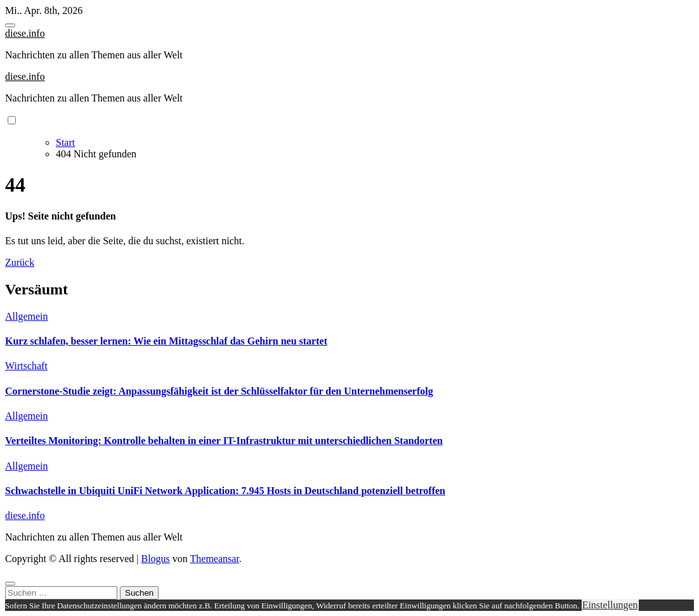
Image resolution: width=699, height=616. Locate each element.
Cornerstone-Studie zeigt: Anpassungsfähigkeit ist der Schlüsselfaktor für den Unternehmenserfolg (219, 391)
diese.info (25, 33)
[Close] (10, 584)
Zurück (20, 262)
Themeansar (215, 559)
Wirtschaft (26, 366)
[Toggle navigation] (10, 25)
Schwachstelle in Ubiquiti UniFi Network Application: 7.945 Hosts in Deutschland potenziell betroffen (225, 491)
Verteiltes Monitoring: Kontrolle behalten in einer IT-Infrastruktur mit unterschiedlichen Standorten (224, 441)
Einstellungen (610, 605)
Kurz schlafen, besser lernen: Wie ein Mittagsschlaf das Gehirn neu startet (166, 341)
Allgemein (27, 316)
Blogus (155, 559)
